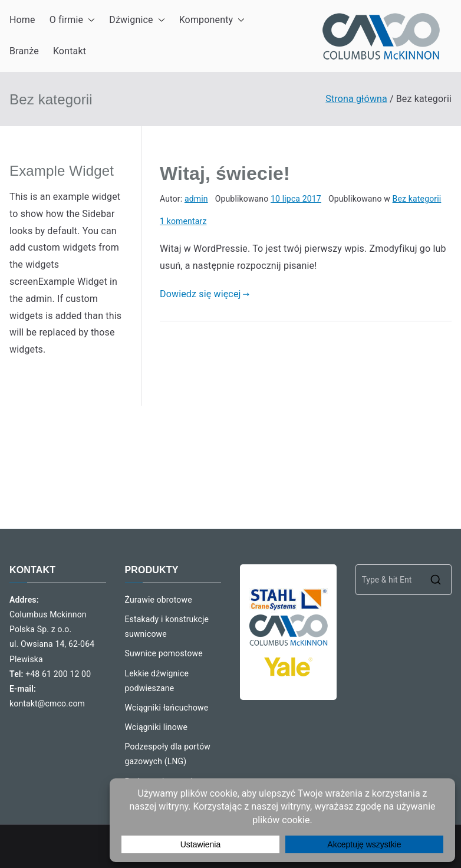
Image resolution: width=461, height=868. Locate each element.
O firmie (73, 20)
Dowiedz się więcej (205, 294)
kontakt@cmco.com (47, 703)
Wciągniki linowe (157, 727)
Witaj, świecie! (225, 173)
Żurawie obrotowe (159, 600)
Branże (24, 51)
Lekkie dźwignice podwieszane (157, 681)
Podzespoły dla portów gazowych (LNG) (168, 754)
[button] (89, 20)
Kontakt (70, 51)
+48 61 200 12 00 (58, 674)
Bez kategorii (417, 199)
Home (22, 20)
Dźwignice (137, 20)
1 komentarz (183, 221)
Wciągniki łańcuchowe (167, 708)
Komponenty (212, 20)
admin (196, 199)
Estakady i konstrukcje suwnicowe (167, 627)
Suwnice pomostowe (164, 653)
